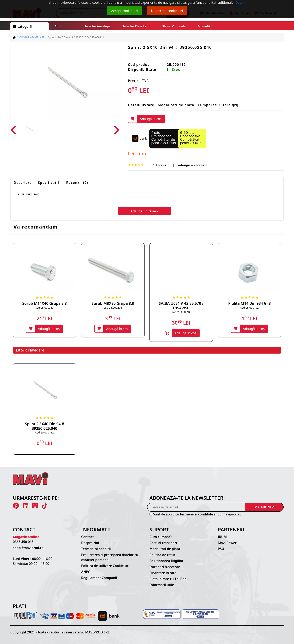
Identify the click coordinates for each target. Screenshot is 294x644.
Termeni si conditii (96, 549)
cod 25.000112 (45, 432)
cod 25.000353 (45, 308)
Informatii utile (162, 585)
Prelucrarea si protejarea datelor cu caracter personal (110, 557)
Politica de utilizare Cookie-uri (105, 566)
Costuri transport (163, 543)
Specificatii (48, 183)
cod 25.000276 (113, 308)
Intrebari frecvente (165, 567)
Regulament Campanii (99, 578)
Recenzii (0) (77, 183)
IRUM (222, 537)
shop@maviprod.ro (28, 548)
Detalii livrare (141, 105)
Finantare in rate (163, 573)
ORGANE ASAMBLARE (32, 37)
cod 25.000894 (181, 312)
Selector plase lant (136, 26)
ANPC (86, 572)
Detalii (240, 2)
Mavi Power (227, 543)
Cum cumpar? (161, 537)
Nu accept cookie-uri (167, 11)
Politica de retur (162, 555)
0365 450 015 (23, 542)
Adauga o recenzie (193, 165)
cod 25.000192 (249, 308)
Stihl (58, 26)
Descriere (23, 183)
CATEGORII (22, 26)
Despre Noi (90, 543)
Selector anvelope (98, 26)
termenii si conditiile (196, 514)
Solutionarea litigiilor (166, 561)
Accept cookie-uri (125, 11)
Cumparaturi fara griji (219, 105)
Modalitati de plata (176, 105)
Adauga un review (145, 211)
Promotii (203, 26)
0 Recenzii (161, 165)
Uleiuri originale (174, 26)
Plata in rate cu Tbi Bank (169, 579)
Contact (87, 537)
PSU (221, 549)
